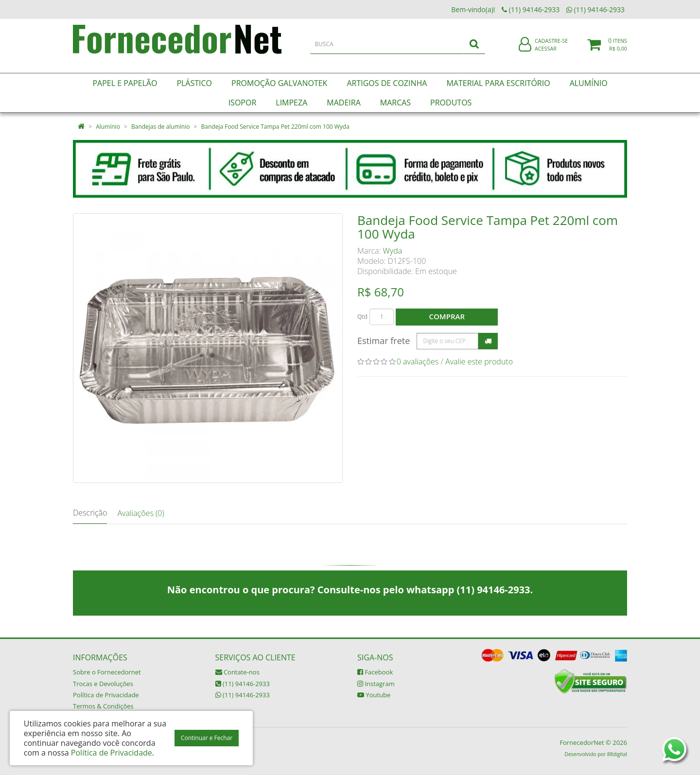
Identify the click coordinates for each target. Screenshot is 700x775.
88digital (617, 754)
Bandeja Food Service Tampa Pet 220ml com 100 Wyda (275, 127)
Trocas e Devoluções (103, 684)
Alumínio (108, 127)
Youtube (374, 695)
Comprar (447, 316)
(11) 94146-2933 (243, 684)
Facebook (375, 672)
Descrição (90, 513)
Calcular (488, 341)
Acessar (546, 55)
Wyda (393, 251)
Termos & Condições (103, 706)
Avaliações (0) (140, 513)
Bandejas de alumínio (160, 127)
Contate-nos (237, 672)
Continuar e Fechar (207, 738)
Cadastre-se (551, 47)
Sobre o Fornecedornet (107, 672)
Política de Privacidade (106, 695)
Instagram (376, 684)
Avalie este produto (479, 362)
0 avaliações (418, 362)
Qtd (362, 317)
